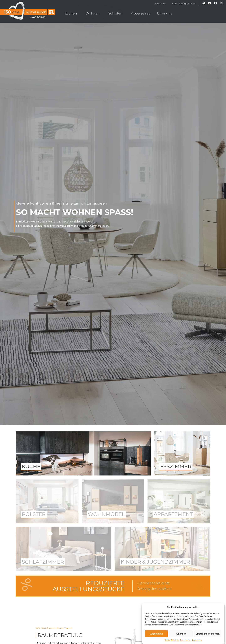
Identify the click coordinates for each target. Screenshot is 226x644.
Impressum (197, 640)
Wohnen (93, 13)
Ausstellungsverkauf (184, 4)
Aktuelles (160, 4)
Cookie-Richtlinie (172, 640)
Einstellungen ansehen (208, 634)
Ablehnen (181, 634)
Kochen (71, 13)
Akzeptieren (156, 634)
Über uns (165, 13)
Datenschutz (185, 640)
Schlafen (116, 13)
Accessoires (141, 13)
